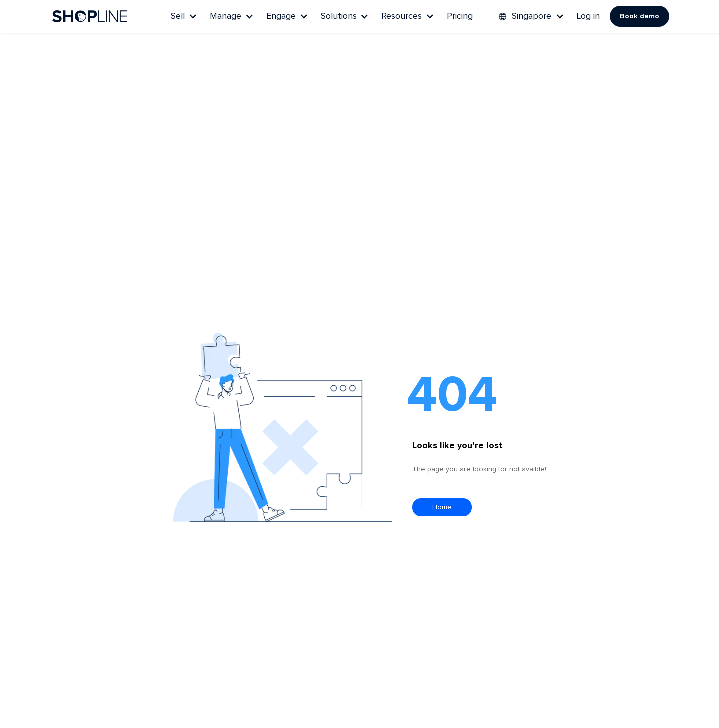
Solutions (339, 16)
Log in (588, 16)
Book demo (639, 16)
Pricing (460, 16)
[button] (183, 16)
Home (442, 507)
